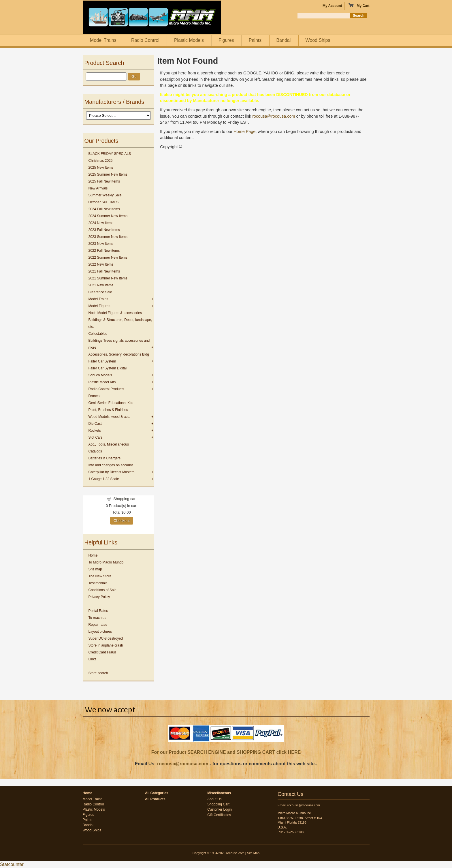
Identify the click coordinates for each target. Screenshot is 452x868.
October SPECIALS (104, 202)
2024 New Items (101, 223)
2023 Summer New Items (108, 237)
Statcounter (12, 864)
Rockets (95, 431)
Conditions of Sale (102, 590)
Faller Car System (102, 361)
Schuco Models (100, 375)
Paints (255, 40)
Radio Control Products (106, 389)
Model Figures (99, 306)
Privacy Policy (99, 597)
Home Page (244, 131)
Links (93, 659)
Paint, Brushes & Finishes (108, 410)
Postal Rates (98, 611)
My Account (332, 6)
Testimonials (98, 583)
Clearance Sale (100, 292)
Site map (95, 569)
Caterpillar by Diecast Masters (112, 472)
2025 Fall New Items (104, 181)
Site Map (253, 853)
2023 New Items (101, 244)
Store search (98, 673)
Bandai (283, 40)
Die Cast (95, 424)
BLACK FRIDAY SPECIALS (110, 154)
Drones (94, 396)
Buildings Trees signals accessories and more (119, 344)
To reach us (97, 618)
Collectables (98, 334)
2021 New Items (101, 285)
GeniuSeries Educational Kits (111, 403)
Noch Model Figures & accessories (115, 313)
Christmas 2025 (101, 161)
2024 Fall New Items (104, 209)
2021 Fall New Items (104, 271)
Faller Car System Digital (108, 368)
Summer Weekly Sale (105, 195)
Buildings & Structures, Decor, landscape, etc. (120, 323)
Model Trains (103, 40)
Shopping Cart (218, 804)
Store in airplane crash (106, 645)
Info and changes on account (111, 465)
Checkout (122, 521)
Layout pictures (100, 632)
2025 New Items (101, 168)
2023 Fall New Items (104, 230)
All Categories (157, 793)
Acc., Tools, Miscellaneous (109, 444)
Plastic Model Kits (102, 382)
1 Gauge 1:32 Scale (104, 479)
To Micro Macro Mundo (106, 562)
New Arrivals (98, 188)
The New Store (100, 576)
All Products (155, 799)
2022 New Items (101, 264)
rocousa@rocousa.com (183, 764)
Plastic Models (189, 40)
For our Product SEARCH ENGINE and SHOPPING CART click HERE (226, 752)
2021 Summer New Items (108, 278)
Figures (226, 40)
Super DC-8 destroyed (106, 638)
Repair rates (98, 625)
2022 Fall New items (104, 251)
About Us (214, 799)
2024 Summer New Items (108, 216)
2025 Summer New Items (108, 174)
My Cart (359, 5)
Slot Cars (96, 437)
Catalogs (95, 451)
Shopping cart (125, 499)
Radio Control (145, 40)
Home (93, 555)
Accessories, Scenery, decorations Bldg (119, 354)
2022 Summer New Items (108, 258)
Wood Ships (318, 40)
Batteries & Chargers (104, 458)
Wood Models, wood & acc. (109, 417)
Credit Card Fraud (102, 652)
